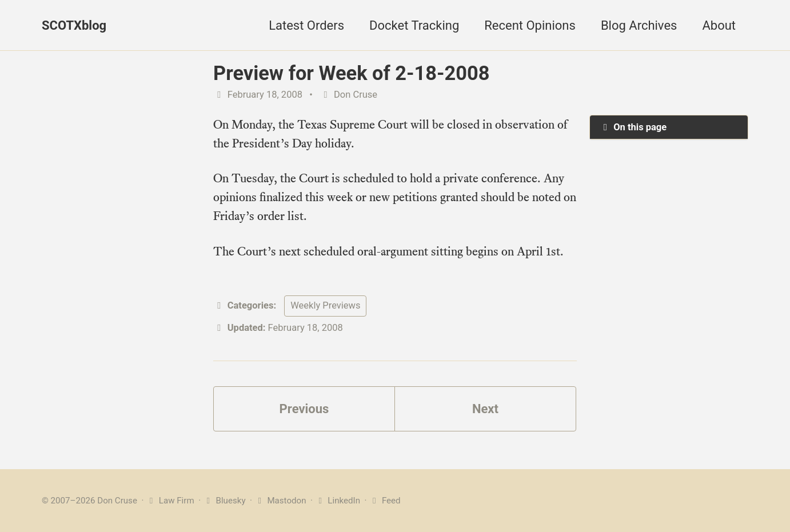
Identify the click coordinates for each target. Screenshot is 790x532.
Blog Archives (639, 25)
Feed (384, 501)
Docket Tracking (414, 25)
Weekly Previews (325, 305)
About (719, 25)
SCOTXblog (74, 25)
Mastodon (280, 501)
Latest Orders (306, 25)
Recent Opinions (530, 25)
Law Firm (170, 501)
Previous (304, 409)
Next (485, 409)
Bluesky (224, 501)
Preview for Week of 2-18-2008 (351, 73)
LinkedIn (338, 501)
